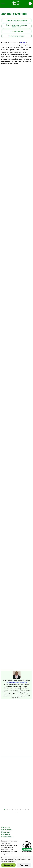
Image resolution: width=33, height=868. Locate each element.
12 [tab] (18, 812)
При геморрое (6, 830)
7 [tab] (21, 810)
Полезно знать (7, 837)
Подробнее (24, 865)
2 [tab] (7, 810)
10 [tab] (28, 810)
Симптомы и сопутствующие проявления (17, 26)
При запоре (5, 827)
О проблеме (6, 834)
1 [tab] (5, 810)
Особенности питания (16, 36)
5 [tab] (15, 810)
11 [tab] (15, 812)
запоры (23, 42)
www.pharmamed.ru (7, 854)
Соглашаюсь (8, 865)
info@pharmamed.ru (11, 852)
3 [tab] (10, 810)
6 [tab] (18, 810)
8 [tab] (23, 810)
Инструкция (6, 832)
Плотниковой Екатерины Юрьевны (16, 682)
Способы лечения (17, 31)
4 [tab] (13, 810)
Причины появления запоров (16, 21)
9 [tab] (26, 810)
